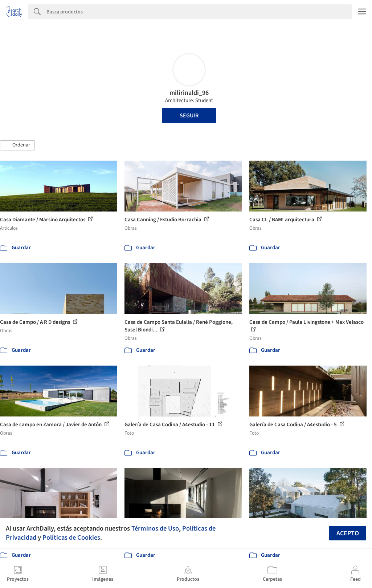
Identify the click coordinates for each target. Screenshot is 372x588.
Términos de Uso (155, 528)
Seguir (189, 116)
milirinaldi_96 (189, 93)
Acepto (348, 533)
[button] (17, 145)
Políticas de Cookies (71, 537)
